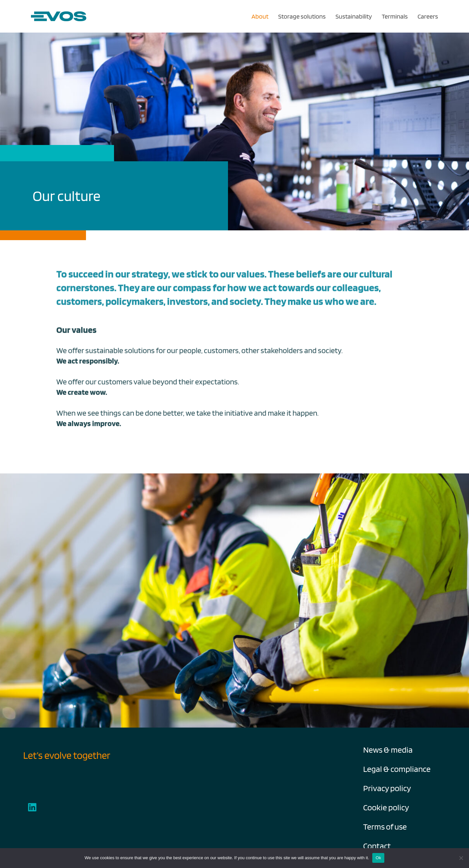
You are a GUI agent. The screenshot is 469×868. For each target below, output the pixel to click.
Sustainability (354, 16)
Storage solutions (302, 16)
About (260, 16)
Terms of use (385, 826)
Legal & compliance (397, 769)
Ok (378, 858)
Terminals (395, 16)
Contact (377, 846)
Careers (428, 16)
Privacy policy (387, 788)
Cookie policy (386, 807)
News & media (388, 750)
